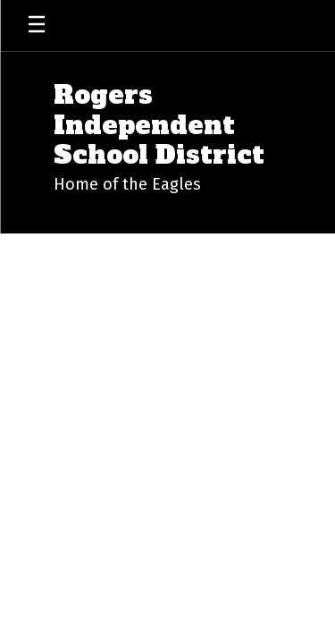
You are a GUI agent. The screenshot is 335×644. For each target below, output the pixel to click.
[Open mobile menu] (37, 25)
